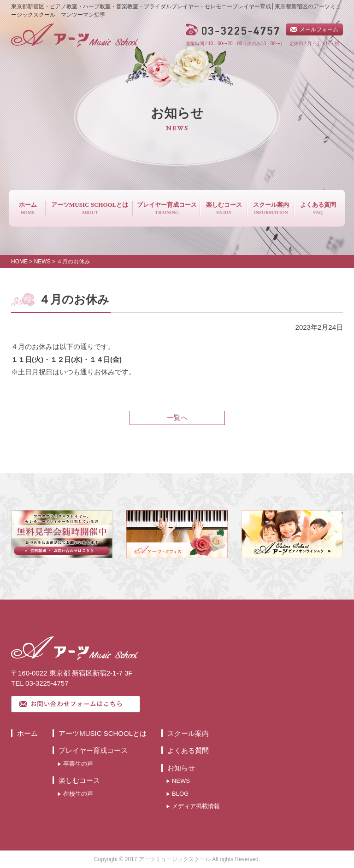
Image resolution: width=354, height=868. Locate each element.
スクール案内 (188, 733)
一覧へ (177, 417)
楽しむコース (79, 780)
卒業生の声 (78, 764)
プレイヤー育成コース (93, 750)
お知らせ (181, 768)
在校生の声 (78, 794)
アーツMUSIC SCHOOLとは (103, 733)
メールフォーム (319, 29)
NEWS (181, 781)
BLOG (180, 794)
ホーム (27, 733)
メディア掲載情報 (196, 806)
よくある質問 (188, 750)
